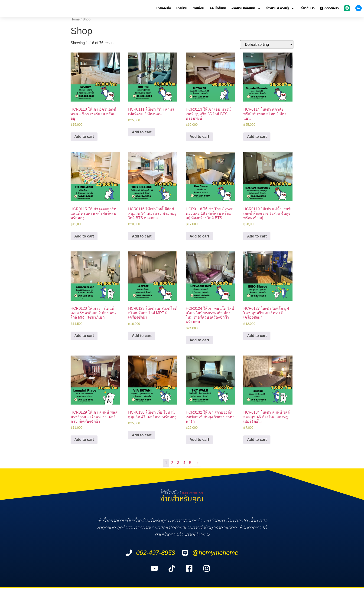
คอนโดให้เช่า (218, 8)
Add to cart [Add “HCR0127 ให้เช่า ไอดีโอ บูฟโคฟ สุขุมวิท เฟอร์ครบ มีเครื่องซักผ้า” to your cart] (257, 336)
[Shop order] (267, 44)
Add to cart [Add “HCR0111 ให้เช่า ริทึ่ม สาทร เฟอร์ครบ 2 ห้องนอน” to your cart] (142, 132)
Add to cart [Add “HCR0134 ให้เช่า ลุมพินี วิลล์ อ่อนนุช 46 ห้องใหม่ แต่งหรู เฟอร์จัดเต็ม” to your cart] (257, 440)
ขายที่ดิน (198, 8)
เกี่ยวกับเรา (307, 8)
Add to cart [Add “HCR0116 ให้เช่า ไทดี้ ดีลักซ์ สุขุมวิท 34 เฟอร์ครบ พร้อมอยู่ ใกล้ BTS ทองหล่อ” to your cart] (142, 236)
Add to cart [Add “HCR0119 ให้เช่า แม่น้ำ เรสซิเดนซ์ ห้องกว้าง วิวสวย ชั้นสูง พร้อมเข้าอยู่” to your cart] (257, 236)
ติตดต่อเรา (329, 8)
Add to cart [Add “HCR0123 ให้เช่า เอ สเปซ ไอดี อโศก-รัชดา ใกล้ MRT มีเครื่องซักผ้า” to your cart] (142, 336)
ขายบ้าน (182, 8)
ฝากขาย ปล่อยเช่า (246, 8)
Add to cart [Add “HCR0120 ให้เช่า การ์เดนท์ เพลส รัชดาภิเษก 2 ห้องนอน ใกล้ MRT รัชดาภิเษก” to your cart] (84, 336)
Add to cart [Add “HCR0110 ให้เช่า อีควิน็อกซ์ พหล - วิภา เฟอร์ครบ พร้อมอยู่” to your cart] (84, 137)
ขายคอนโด (164, 8)
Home (75, 19)
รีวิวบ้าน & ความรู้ (280, 8)
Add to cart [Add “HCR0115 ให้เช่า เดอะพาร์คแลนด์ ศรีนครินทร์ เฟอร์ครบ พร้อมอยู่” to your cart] (84, 236)
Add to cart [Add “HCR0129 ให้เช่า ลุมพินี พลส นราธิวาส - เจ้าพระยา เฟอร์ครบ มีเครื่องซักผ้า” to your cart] (84, 440)
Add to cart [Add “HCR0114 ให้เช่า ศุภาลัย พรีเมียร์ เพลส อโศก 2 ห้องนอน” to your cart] (257, 137)
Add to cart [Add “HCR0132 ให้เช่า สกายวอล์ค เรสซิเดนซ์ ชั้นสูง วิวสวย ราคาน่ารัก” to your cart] (199, 440)
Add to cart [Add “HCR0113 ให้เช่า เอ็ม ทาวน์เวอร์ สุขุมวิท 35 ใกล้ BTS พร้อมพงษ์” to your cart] (199, 137)
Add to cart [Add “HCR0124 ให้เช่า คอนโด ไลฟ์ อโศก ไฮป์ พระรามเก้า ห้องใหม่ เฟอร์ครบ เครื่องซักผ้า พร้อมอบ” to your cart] (199, 340)
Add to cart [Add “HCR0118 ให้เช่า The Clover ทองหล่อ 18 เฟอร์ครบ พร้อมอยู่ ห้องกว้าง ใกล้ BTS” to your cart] (199, 236)
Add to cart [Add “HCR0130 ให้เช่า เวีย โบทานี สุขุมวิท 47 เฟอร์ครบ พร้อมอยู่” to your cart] (142, 435)
